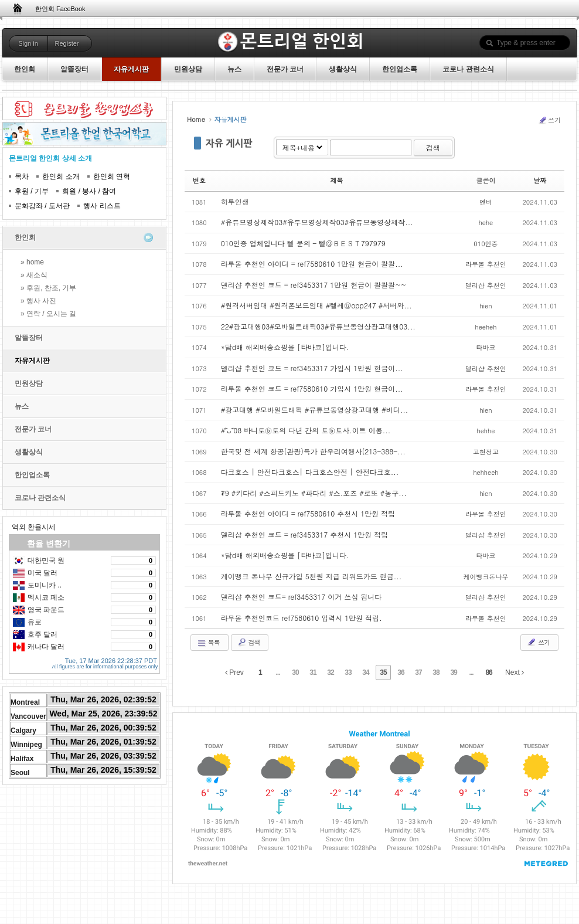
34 (365, 672)
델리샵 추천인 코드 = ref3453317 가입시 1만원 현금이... (312, 368)
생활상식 (29, 452)
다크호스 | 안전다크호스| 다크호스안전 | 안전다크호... (310, 472)
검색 (433, 147)
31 (313, 672)
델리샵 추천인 (486, 285)
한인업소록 (32, 475)
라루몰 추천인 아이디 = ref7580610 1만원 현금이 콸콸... (312, 264)
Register (67, 43)
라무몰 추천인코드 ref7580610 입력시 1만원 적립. (302, 618)
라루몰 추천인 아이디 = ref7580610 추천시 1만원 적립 (308, 513)
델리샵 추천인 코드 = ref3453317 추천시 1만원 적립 (305, 534)
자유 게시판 (229, 143)
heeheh (486, 327)
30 (295, 672)
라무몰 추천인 (486, 264)
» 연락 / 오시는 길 (48, 314)
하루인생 (235, 201)
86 (488, 672)
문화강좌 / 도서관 (42, 206)
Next (515, 672)
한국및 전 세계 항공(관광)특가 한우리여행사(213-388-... (313, 451)
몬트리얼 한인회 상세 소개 (50, 158)
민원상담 (29, 383)
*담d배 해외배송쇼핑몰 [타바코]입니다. (285, 347)
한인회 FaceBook (60, 9)
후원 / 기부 (32, 191)
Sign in (28, 43)
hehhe (486, 431)
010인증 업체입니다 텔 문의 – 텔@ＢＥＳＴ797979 (303, 243)
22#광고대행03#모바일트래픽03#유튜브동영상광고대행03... (318, 326)
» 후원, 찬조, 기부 (48, 288)
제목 (337, 180)
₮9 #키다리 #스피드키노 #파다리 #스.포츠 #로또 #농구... (314, 493)
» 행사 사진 (38, 301)
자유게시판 (32, 361)
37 (418, 672)
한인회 (25, 237)
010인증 (486, 244)
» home (32, 262)
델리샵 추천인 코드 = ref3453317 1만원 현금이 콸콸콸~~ (314, 285)
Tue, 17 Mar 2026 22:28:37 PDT (111, 659)
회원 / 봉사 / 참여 (89, 191)
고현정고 (486, 452)
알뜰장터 (29, 338)
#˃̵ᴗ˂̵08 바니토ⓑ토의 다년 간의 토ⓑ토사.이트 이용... (306, 430)
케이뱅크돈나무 (486, 577)
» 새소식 (34, 275)
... (277, 672)
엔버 (486, 202)
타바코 (486, 347)
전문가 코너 (33, 429)
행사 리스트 (102, 206)
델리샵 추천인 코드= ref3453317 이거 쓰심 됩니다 (302, 597)
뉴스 (22, 406)
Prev (234, 672)
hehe (486, 222)
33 (348, 672)
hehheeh (486, 472)
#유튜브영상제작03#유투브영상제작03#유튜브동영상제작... (317, 222)
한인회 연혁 (112, 176)
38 (436, 672)
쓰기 (549, 120)
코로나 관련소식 (40, 498)
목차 (22, 176)
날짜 (540, 180)
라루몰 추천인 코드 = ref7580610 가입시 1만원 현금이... (312, 388)
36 (401, 672)
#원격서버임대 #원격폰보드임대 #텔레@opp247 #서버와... (316, 305)
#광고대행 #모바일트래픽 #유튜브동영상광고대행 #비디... (315, 410)
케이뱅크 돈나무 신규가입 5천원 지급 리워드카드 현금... (311, 576)
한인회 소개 (61, 176)
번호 (199, 180)
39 (453, 672)
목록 (208, 643)
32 (330, 672)
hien (486, 306)
